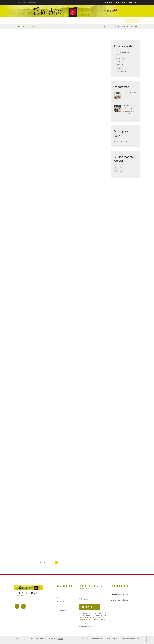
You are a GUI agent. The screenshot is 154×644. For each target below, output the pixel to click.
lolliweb (60, 639)
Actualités (60, 601)
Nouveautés (120, 65)
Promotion (120, 68)
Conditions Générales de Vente (90, 639)
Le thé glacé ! (121, 61)
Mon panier (108, 3)
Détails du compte (134, 3)
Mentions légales (111, 639)
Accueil (59, 595)
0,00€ (112, 11)
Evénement (120, 58)
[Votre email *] (89, 599)
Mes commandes (120, 3)
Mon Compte (61, 611)
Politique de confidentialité (130, 639)
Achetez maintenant (121, 141)
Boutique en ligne (63, 598)
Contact (60, 605)
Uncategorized (121, 71)
